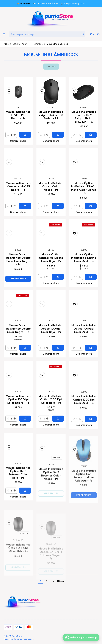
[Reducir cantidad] (8, 135)
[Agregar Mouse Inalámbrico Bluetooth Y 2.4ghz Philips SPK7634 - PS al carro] (91, 135)
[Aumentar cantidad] (15, 135)
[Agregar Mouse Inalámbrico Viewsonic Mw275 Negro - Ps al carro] (25, 220)
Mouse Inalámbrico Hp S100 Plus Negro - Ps (18, 115)
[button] (51, 67)
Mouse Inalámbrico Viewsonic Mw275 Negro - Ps (18, 201)
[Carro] (98, 34)
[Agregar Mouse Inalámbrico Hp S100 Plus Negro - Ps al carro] (25, 135)
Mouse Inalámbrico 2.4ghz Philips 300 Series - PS (51, 115)
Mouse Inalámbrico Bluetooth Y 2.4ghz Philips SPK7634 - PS (84, 117)
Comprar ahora (18, 141)
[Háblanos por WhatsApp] (81, 638)
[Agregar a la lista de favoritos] (9, 91)
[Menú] (4, 34)
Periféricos (37, 44)
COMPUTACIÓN (20, 44)
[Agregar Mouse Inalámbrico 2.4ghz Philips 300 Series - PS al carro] (58, 135)
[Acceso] (92, 34)
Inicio (6, 44)
